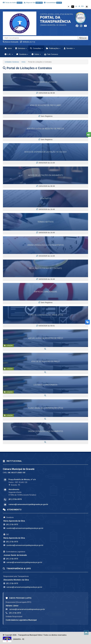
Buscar (83, 38)
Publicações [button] (53, 48)
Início (8, 48)
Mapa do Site (33, 3)
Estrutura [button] (21, 48)
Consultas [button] (36, 48)
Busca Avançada (11, 42)
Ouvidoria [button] (22, 54)
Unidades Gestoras (12, 62)
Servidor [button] (69, 48)
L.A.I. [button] (9, 54)
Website (27, 42)
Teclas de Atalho (13, 3)
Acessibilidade (53, 3)
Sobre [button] (36, 54)
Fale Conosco (51, 54)
